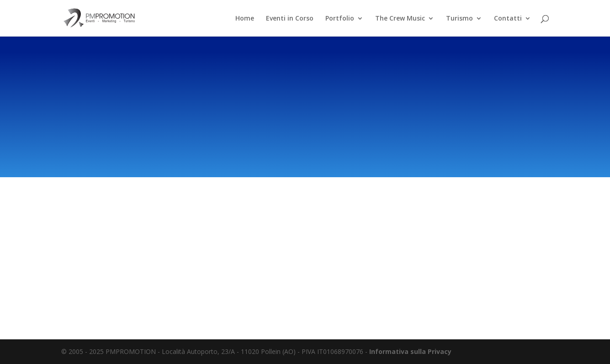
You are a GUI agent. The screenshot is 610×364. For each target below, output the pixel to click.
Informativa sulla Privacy (410, 351)
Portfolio (340, 19)
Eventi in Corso (290, 19)
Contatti (508, 19)
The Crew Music (400, 19)
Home (245, 19)
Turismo (459, 19)
